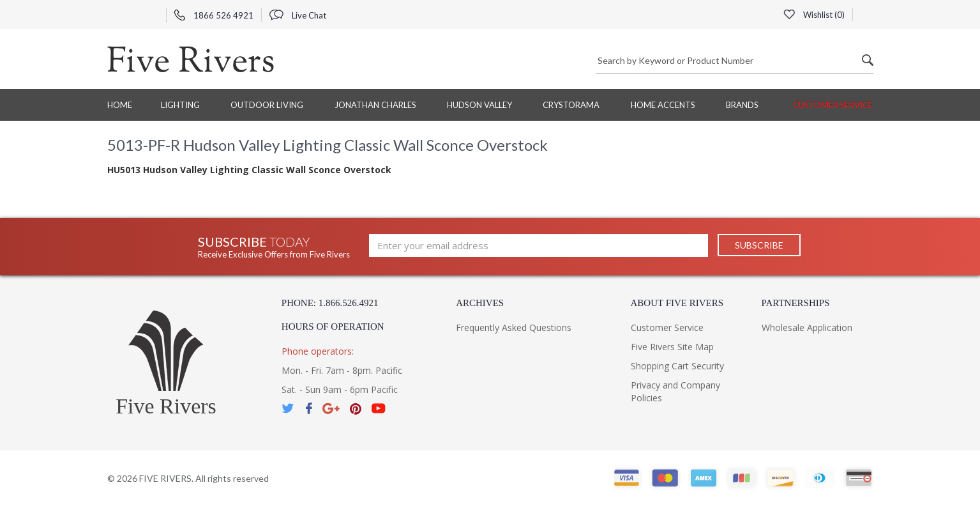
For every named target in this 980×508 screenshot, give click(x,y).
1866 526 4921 (214, 15)
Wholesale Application (807, 327)
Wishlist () (814, 15)
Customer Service (833, 105)
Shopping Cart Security (677, 366)
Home (120, 105)
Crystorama (571, 105)
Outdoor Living (267, 105)
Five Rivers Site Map (672, 347)
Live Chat (298, 15)
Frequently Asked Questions (514, 327)
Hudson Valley (479, 105)
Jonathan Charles (375, 105)
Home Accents (663, 105)
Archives (480, 303)
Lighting (180, 105)
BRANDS (742, 105)
